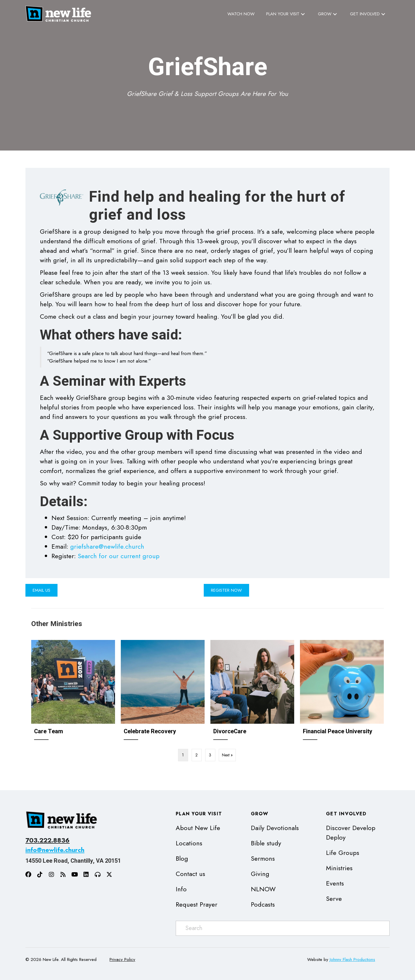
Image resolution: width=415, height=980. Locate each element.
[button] (303, 14)
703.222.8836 (48, 840)
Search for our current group (119, 556)
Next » (227, 755)
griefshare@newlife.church (107, 546)
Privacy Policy (122, 959)
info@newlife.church (55, 850)
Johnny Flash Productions (352, 959)
